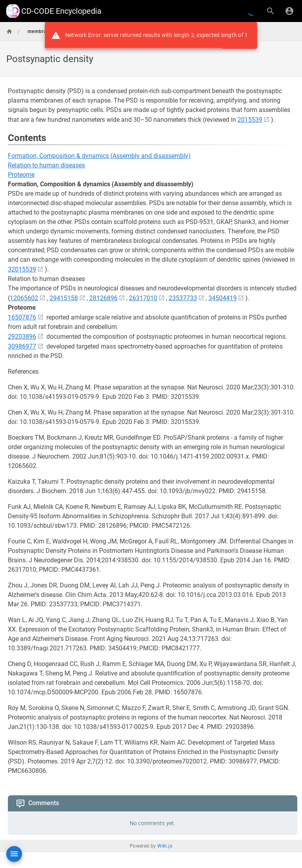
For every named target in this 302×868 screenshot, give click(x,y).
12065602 (24, 298)
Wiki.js (165, 846)
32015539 (22, 269)
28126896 (103, 298)
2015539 (250, 120)
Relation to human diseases (46, 165)
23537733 (183, 298)
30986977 (22, 346)
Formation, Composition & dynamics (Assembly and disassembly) (99, 156)
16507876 (22, 317)
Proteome (21, 175)
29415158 (64, 298)
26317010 (143, 298)
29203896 (22, 337)
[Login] (289, 11)
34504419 (223, 298)
